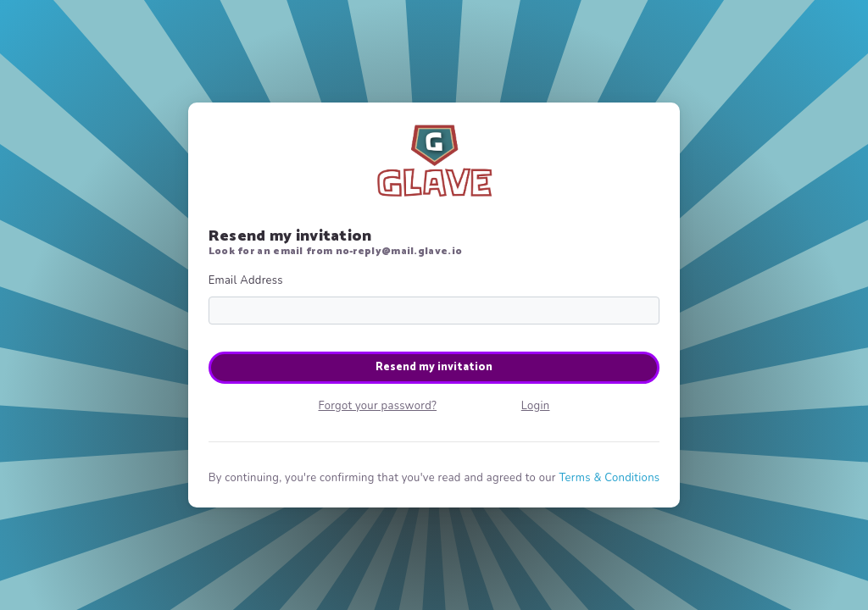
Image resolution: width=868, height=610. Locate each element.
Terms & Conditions (609, 478)
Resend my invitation (434, 367)
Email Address (246, 280)
